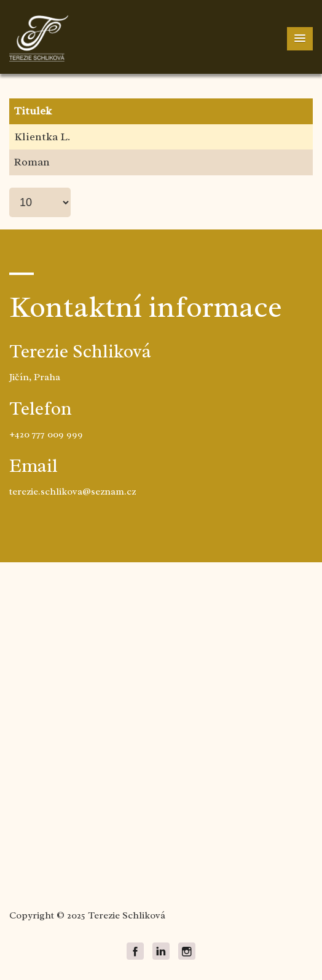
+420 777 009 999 (46, 434)
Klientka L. (42, 137)
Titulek (33, 111)
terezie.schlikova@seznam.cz (73, 492)
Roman (32, 162)
